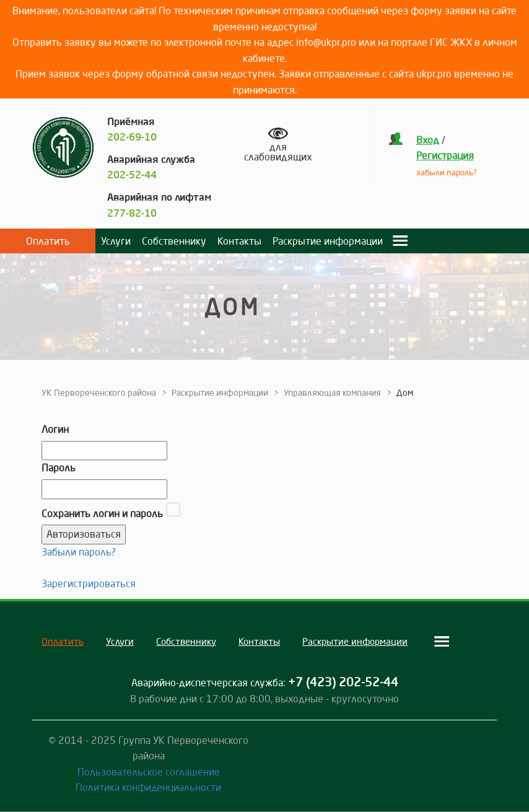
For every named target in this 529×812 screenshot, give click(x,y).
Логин (55, 429)
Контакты (239, 241)
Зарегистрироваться (89, 583)
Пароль (59, 468)
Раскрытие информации (328, 241)
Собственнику (174, 241)
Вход (428, 140)
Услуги (116, 241)
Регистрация (445, 155)
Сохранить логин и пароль (102, 513)
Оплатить (48, 241)
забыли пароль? (447, 172)
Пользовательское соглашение (149, 772)
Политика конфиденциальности (148, 787)
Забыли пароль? (79, 552)
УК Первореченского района (99, 393)
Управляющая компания (332, 393)
